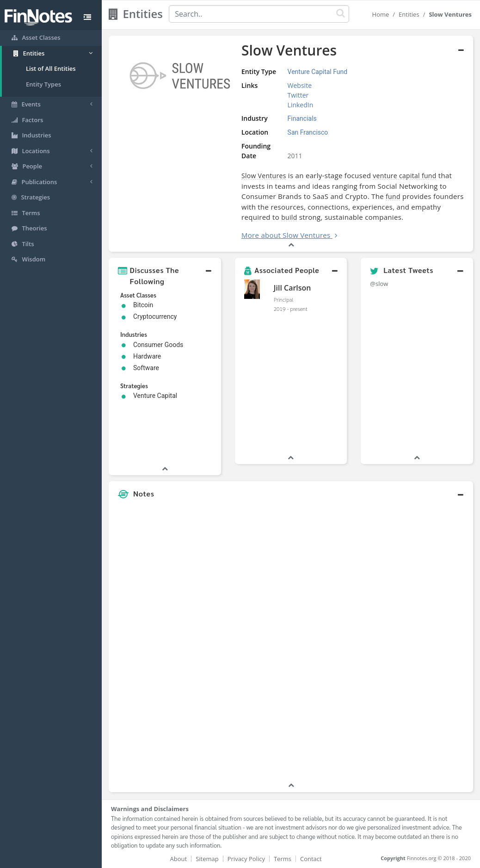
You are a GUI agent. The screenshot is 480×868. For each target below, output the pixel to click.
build (289, 217)
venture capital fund (404, 176)
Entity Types (43, 84)
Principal (284, 299)
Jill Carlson (292, 288)
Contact (311, 859)
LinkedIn (301, 105)
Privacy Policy (246, 859)
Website (300, 85)
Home (381, 14)
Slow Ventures (264, 176)
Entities (409, 14)
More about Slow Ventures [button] (286, 235)
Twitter (298, 95)
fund (393, 196)
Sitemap (207, 859)
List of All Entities (51, 68)
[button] (165, 276)
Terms (283, 859)
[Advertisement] (426, 642)
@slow (379, 284)
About (179, 859)
